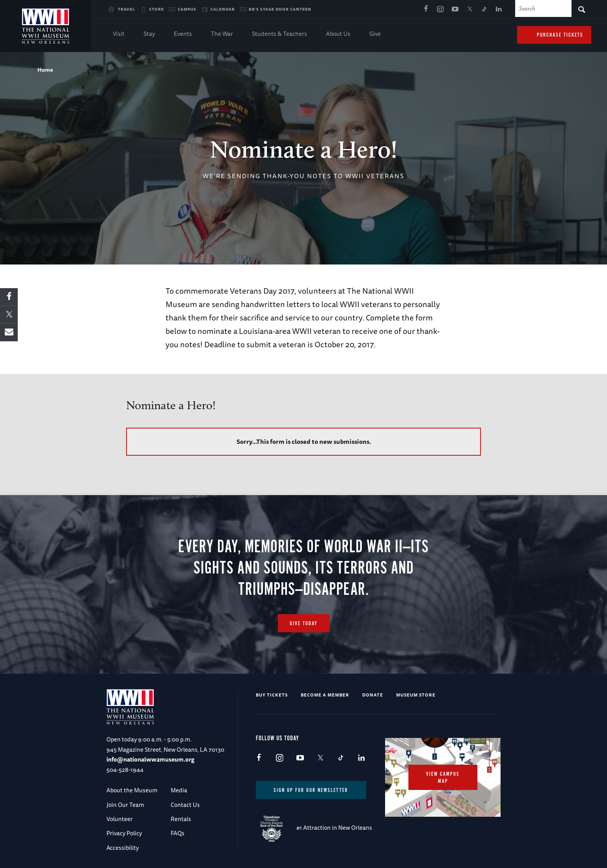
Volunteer (120, 819)
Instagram (440, 9)
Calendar (223, 9)
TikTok (484, 9)
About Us (338, 34)
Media (179, 790)
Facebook (426, 9)
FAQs (178, 833)
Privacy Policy (124, 833)
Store (156, 9)
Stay (149, 34)
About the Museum (132, 790)
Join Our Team (125, 805)
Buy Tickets (272, 695)
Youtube (455, 9)
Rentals (181, 819)
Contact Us (185, 805)
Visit (119, 34)
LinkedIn (499, 9)
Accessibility (123, 848)
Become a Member (325, 695)
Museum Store (416, 695)
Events (183, 34)
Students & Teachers (279, 34)
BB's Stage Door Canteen (280, 9)
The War (222, 34)
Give (375, 34)
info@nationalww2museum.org (150, 759)
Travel (127, 9)
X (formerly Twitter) (469, 9)
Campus (187, 9)
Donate (373, 695)
